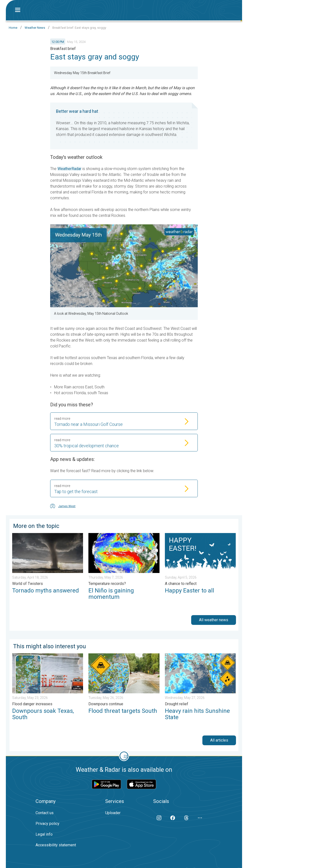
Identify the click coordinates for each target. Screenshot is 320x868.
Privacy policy (47, 824)
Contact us (45, 813)
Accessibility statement (56, 845)
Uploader (113, 813)
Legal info (44, 834)
